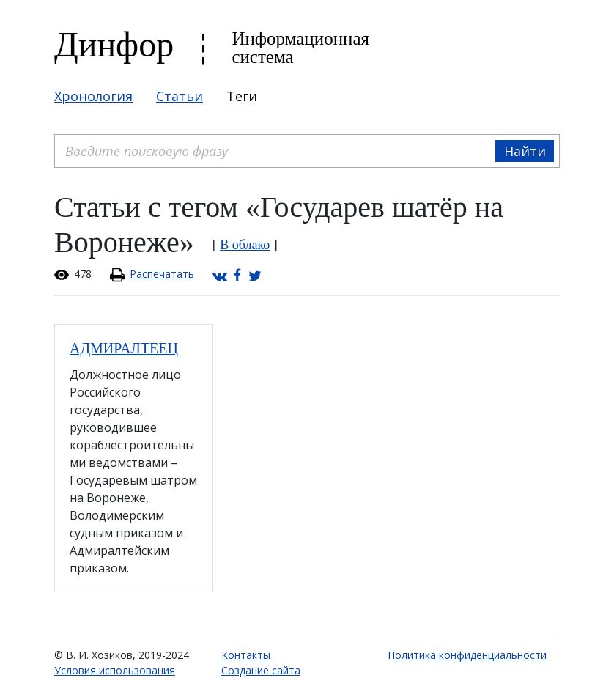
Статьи (180, 96)
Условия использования (115, 670)
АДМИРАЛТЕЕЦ (124, 348)
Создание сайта (261, 670)
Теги (242, 96)
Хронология (93, 96)
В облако (245, 245)
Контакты (246, 655)
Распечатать (162, 274)
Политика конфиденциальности (467, 655)
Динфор (114, 44)
